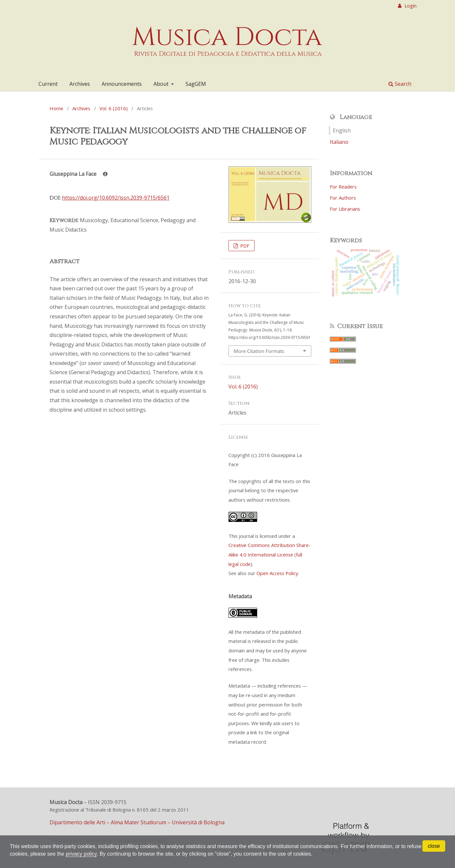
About (162, 84)
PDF (244, 246)
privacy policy (81, 854)
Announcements (122, 84)
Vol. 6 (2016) (114, 108)
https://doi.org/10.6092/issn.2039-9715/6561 (116, 198)
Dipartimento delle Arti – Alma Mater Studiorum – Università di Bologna (137, 822)
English (342, 130)
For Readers (343, 187)
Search (400, 84)
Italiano (339, 142)
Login (410, 6)
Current (48, 84)
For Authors (343, 198)
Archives (80, 84)
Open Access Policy (277, 573)
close (434, 846)
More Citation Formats (259, 351)
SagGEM (196, 84)
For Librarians (345, 209)
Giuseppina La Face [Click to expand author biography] (79, 174)
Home (56, 108)
